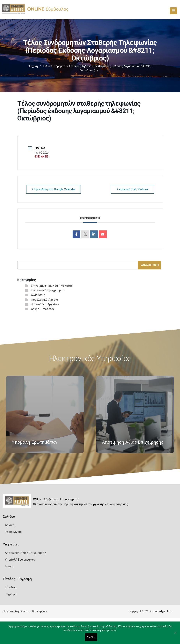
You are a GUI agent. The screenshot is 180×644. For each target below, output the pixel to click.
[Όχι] (175, 635)
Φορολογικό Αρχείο (45, 299)
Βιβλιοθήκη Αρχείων (45, 304)
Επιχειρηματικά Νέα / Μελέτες (52, 286)
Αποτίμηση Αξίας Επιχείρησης (25, 553)
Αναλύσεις (38, 295)
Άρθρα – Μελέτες (43, 309)
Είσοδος (11, 587)
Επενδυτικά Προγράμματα (48, 290)
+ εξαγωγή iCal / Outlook (132, 189)
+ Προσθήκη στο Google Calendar (54, 189)
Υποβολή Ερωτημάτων (20, 559)
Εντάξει (91, 637)
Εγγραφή (11, 594)
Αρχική (33, 66)
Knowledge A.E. (161, 611)
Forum (9, 566)
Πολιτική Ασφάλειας (15, 611)
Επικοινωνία (13, 532)
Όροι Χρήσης (40, 611)
